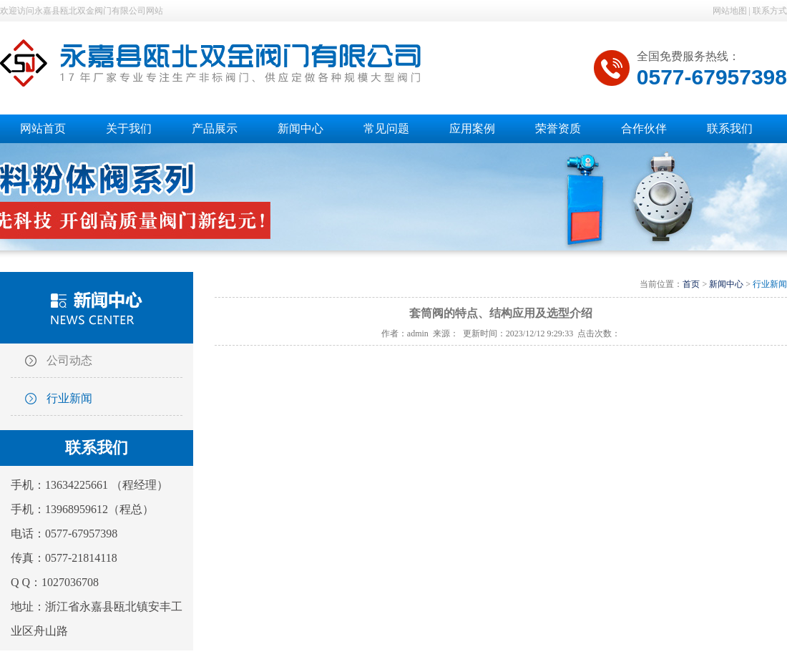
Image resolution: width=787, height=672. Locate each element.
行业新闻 (69, 398)
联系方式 (770, 11)
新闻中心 (726, 284)
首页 (691, 284)
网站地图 (730, 11)
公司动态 (69, 360)
